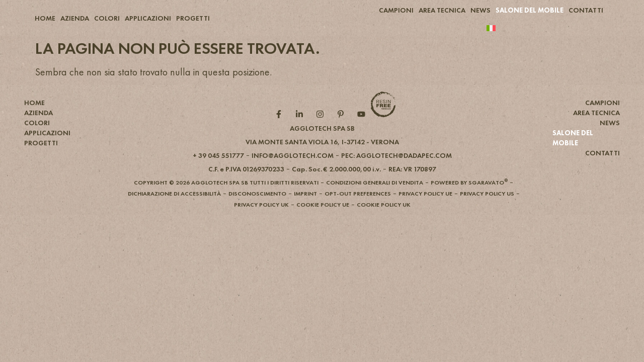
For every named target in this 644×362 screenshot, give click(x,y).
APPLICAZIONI (148, 18)
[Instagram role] (322, 131)
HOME (45, 18)
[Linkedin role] (302, 131)
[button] (322, 159)
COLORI (107, 18)
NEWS (480, 10)
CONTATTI (586, 10)
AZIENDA (75, 18)
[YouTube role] (364, 131)
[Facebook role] (281, 131)
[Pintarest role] (343, 131)
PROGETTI (193, 18)
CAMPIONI (396, 10)
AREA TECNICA (442, 10)
